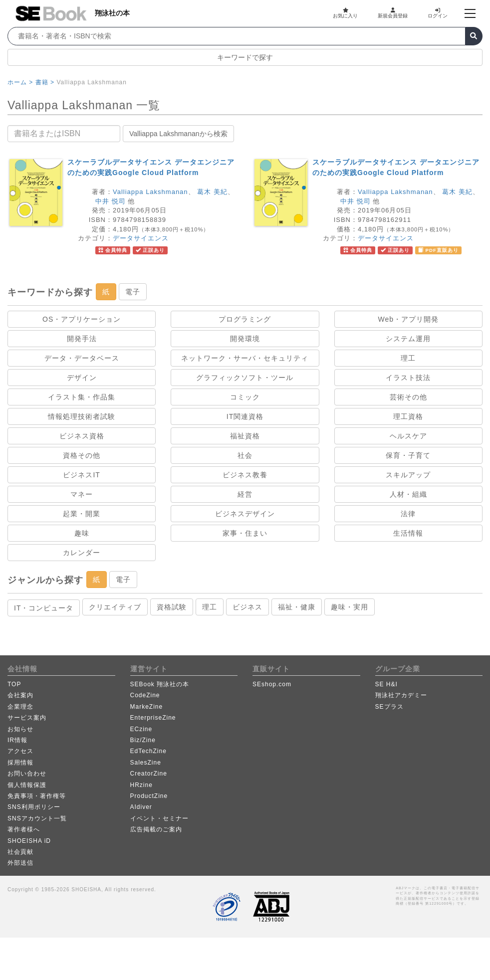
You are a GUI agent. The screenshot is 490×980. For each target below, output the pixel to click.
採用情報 (20, 763)
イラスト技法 (408, 378)
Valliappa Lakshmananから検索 (178, 134)
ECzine (141, 729)
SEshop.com (272, 684)
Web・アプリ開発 (409, 319)
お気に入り (345, 13)
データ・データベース (82, 358)
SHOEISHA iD (29, 841)
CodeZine (145, 695)
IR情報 (17, 740)
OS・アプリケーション (82, 319)
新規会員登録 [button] (393, 13)
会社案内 (20, 695)
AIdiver (141, 807)
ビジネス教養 (245, 475)
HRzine (141, 785)
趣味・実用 (350, 607)
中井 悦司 (111, 201)
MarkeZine (147, 707)
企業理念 (20, 707)
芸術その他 (408, 397)
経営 (245, 494)
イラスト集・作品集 (82, 397)
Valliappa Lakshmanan (150, 192)
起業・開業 (82, 514)
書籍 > (45, 82)
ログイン (438, 13)
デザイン (82, 378)
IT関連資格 (245, 416)
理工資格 (408, 416)
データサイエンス (141, 238)
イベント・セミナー (159, 818)
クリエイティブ (115, 607)
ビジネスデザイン (245, 514)
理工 (408, 358)
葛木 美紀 (212, 192)
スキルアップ (408, 475)
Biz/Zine (143, 740)
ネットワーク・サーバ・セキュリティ (245, 358)
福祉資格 (245, 436)
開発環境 (245, 339)
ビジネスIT (81, 475)
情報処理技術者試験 (82, 416)
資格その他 (82, 455)
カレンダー (82, 553)
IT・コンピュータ (44, 608)
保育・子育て (408, 455)
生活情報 (408, 533)
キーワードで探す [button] (245, 57)
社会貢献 (20, 852)
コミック (245, 397)
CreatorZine (149, 774)
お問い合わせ (27, 774)
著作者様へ (24, 829)
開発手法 (82, 339)
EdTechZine (148, 751)
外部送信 (20, 863)
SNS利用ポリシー (34, 807)
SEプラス (389, 707)
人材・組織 (408, 494)
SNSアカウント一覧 (37, 818)
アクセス (20, 751)
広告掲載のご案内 (156, 829)
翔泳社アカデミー (401, 695)
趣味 (82, 533)
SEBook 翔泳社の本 (160, 684)
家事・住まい (245, 533)
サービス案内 (27, 718)
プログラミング (245, 319)
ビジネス (247, 607)
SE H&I (386, 684)
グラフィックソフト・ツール (245, 378)
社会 (245, 455)
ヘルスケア (408, 436)
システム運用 (408, 339)
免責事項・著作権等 (37, 796)
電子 (133, 292)
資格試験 (172, 607)
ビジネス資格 (82, 436)
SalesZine (146, 763)
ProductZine (149, 796)
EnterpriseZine (153, 718)
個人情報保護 (27, 785)
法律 (408, 514)
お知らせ (20, 729)
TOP (14, 684)
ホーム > (20, 82)
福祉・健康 (297, 607)
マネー (82, 494)
